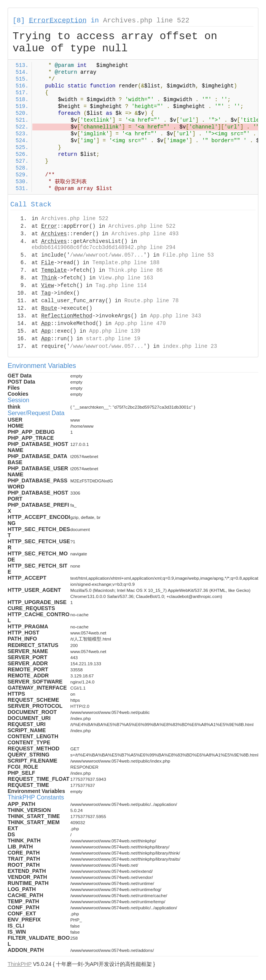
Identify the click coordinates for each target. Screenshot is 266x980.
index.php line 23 (190, 346)
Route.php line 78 (152, 301)
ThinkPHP (20, 964)
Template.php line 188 (126, 263)
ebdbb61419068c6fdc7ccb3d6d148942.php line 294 (104, 247)
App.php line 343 (175, 316)
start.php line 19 (113, 339)
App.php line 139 (115, 331)
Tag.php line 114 (121, 285)
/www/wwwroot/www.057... (107, 255)
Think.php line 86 (136, 270)
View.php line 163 (126, 278)
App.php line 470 (140, 323)
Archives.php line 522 (146, 21)
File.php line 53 (188, 255)
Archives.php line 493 (145, 234)
